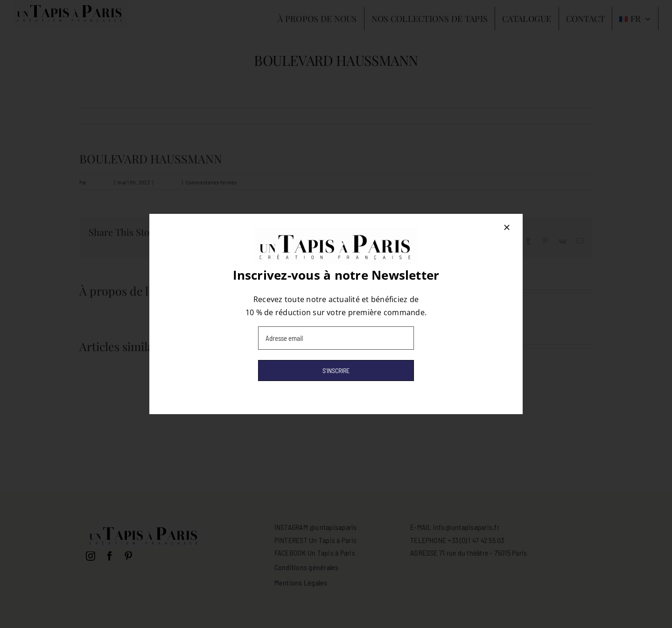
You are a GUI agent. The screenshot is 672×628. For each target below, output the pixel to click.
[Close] (507, 227)
